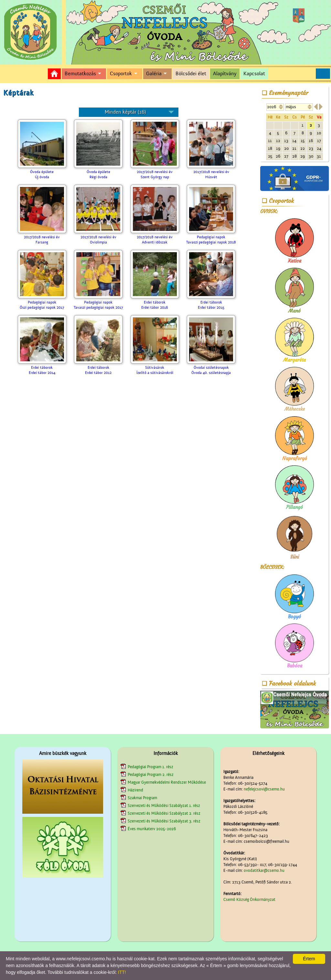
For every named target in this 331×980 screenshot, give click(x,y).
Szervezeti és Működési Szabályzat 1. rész (164, 805)
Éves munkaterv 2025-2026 (152, 829)
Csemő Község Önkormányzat (249, 899)
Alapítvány (225, 74)
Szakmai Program (142, 798)
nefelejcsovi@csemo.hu (264, 789)
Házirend (135, 790)
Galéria (154, 74)
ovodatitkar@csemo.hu (264, 870)
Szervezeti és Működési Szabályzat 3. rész (164, 821)
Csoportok (121, 74)
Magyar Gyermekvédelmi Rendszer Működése (167, 782)
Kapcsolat (254, 74)
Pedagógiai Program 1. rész (150, 767)
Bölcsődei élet (191, 74)
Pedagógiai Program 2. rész (151, 774)
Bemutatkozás (80, 74)
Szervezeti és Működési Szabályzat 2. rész (164, 813)
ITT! (122, 972)
